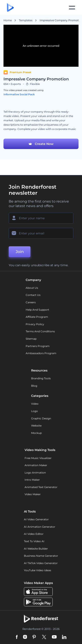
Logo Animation (35, 473)
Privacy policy (35, 324)
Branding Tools (41, 378)
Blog (34, 386)
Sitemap (31, 339)
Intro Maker (32, 480)
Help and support (37, 310)
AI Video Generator (36, 519)
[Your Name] (41, 218)
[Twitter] (44, 637)
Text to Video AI (34, 541)
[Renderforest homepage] (10, 8)
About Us (32, 288)
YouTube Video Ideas (38, 570)
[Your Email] (41, 233)
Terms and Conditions (40, 331)
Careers (31, 302)
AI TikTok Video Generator (41, 563)
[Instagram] (25, 637)
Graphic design (41, 418)
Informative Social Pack (19, 94)
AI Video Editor (34, 534)
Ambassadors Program (41, 353)
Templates (26, 20)
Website (36, 426)
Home (8, 20)
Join (20, 252)
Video (35, 404)
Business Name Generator (41, 556)
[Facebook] (17, 637)
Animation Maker (36, 465)
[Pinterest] (34, 637)
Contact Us (33, 295)
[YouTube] (54, 637)
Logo (34, 411)
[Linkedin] (64, 637)
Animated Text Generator (41, 487)
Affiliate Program (37, 317)
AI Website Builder (36, 549)
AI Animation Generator (40, 527)
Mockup (36, 433)
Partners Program (38, 346)
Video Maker (33, 494)
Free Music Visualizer (38, 458)
